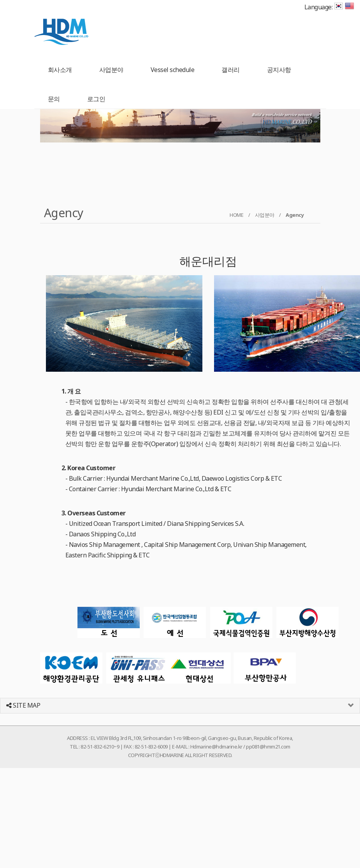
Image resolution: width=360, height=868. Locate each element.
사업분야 (111, 70)
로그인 (96, 99)
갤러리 (231, 70)
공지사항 (279, 70)
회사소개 (60, 70)
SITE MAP (23, 706)
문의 (54, 99)
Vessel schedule (173, 70)
